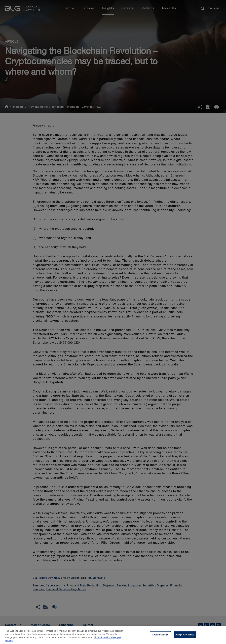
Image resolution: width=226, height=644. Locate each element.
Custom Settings (160, 636)
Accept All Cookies (185, 636)
